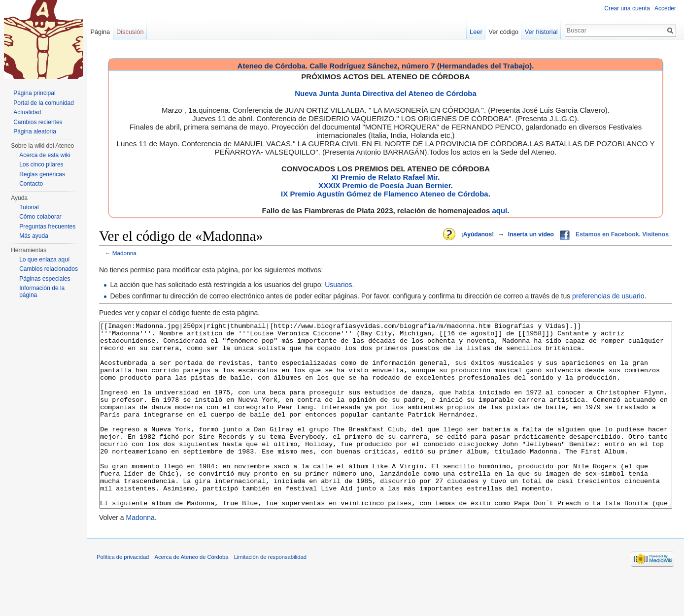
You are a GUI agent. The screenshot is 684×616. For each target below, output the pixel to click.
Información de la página (42, 292)
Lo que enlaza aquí (44, 259)
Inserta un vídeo (531, 234)
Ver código (504, 32)
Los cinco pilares (41, 164)
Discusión (130, 32)
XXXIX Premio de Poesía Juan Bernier (384, 185)
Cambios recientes (38, 122)
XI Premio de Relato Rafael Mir (384, 177)
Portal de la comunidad (44, 103)
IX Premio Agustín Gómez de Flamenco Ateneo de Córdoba (385, 194)
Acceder (665, 8)
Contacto (31, 184)
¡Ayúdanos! (478, 234)
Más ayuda (34, 236)
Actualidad (27, 112)
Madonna (124, 253)
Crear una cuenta (627, 8)
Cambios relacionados (49, 269)
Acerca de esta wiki (45, 155)
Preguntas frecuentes (47, 227)
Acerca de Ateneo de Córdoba (192, 594)
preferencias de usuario (608, 296)
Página (100, 32)
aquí (499, 211)
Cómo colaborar (40, 217)
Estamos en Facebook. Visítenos (622, 234)
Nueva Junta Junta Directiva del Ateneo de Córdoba (386, 93)
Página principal (34, 93)
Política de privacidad (123, 594)
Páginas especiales (45, 279)
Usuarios (338, 285)
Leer (476, 32)
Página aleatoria (35, 131)
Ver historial (541, 32)
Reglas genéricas (42, 174)
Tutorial (29, 207)
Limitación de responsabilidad (270, 594)
